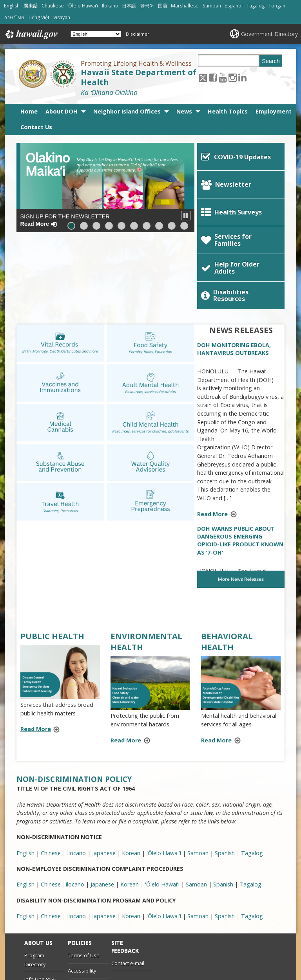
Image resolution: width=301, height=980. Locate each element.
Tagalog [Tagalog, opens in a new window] (252, 779)
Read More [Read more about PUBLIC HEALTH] (36, 656)
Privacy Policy (83, 912)
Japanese (104, 842)
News (184, 111)
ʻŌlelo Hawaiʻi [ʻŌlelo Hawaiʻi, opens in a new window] (164, 779)
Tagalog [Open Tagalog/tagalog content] (256, 6)
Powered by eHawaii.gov (240, 949)
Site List (33, 930)
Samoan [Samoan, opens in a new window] (198, 779)
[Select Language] (96, 34)
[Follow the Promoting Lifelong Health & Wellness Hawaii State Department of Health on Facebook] (213, 77)
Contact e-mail (128, 890)
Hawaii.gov (31, 34)
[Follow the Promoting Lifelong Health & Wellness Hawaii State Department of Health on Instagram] (233, 77)
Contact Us (36, 127)
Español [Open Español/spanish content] (234, 6)
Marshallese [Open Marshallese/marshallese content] (185, 6)
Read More (219, 441)
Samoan (198, 842)
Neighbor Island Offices (127, 111)
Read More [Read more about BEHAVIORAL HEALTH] (216, 667)
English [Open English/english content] (12, 6)
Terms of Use (84, 882)
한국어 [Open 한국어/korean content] (147, 6)
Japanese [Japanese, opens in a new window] (104, 779)
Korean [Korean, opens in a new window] (131, 779)
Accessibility (82, 897)
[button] (186, 216)
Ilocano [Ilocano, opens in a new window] (76, 779)
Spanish (225, 842)
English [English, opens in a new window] (25, 779)
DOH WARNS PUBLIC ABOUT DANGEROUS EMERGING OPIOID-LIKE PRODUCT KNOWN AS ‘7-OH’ (240, 467)
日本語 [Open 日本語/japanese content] (129, 6)
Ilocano (76, 842)
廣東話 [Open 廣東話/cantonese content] (31, 6)
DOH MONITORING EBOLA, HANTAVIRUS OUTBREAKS (234, 275)
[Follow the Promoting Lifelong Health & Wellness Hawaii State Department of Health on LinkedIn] (242, 77)
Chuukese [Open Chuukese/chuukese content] (53, 6)
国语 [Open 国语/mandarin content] (163, 6)
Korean (131, 842)
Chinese (51, 842)
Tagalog (252, 842)
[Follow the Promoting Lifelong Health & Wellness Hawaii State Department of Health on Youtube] (223, 77)
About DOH (62, 111)
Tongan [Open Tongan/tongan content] (277, 6)
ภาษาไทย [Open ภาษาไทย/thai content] (14, 17)
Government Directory (269, 34)
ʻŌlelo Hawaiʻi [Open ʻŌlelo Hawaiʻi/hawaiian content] (83, 6)
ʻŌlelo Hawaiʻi (164, 842)
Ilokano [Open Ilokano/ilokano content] (110, 6)
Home (29, 111)
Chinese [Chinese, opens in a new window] (51, 779)
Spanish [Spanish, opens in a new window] (225, 779)
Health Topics (228, 111)
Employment (274, 111)
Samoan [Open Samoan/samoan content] (212, 6)
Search (271, 61)
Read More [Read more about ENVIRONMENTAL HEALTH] (126, 667)
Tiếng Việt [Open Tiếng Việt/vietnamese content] (39, 17)
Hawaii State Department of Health (139, 77)
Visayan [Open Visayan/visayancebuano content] (62, 17)
